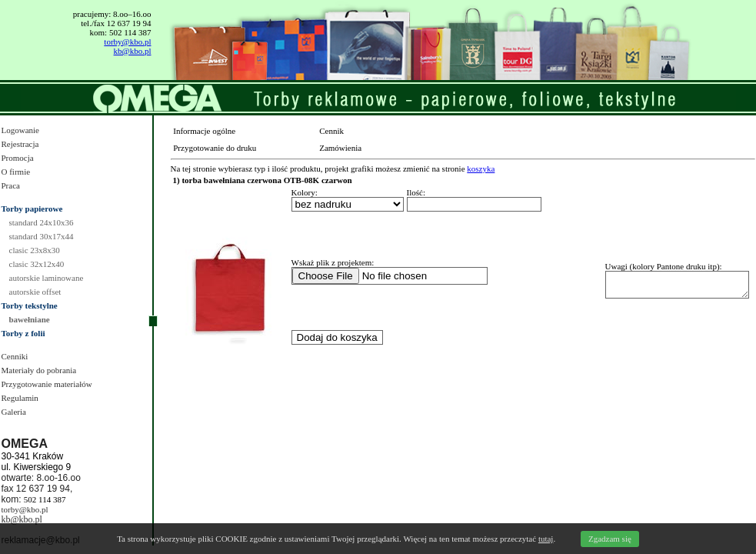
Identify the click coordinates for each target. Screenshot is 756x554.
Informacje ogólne (204, 131)
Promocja (18, 158)
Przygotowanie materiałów (47, 384)
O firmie (16, 172)
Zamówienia (340, 148)
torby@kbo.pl (127, 42)
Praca (11, 185)
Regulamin (20, 398)
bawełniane (30, 319)
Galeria (14, 412)
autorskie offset (35, 292)
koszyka (481, 169)
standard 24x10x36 (42, 222)
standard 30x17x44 (42, 236)
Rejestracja (20, 144)
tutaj (546, 539)
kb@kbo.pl (133, 51)
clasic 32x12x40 (37, 264)
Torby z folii (23, 333)
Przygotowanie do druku (215, 148)
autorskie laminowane (47, 278)
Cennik (331, 131)
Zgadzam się (610, 539)
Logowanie (20, 130)
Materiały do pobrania (39, 370)
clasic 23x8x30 (35, 250)
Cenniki (15, 356)
